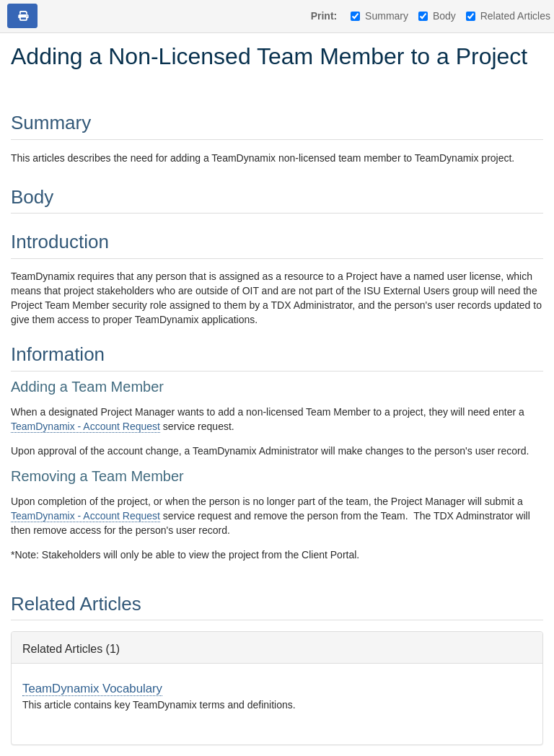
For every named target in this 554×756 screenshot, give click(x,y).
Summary (379, 16)
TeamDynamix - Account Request (85, 426)
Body (437, 16)
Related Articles (508, 16)
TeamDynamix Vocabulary (92, 689)
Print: (324, 16)
